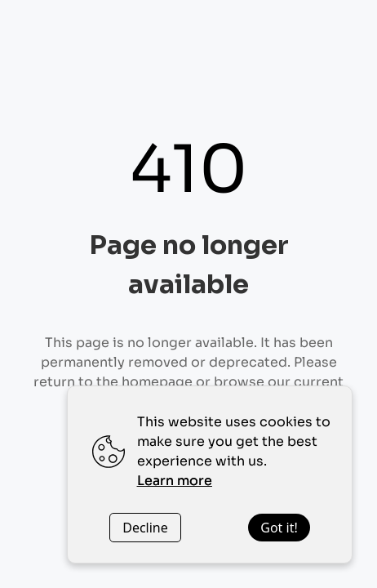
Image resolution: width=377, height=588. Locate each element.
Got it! (279, 528)
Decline (145, 528)
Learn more (175, 481)
